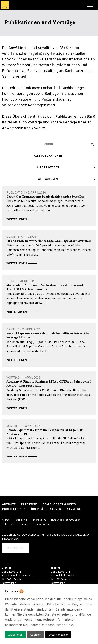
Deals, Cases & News (59, 504)
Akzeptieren (15, 635)
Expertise (29, 504)
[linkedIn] (37, 548)
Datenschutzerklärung (15, 524)
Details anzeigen (59, 635)
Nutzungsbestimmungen (66, 520)
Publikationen (14, 509)
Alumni (6, 520)
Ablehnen (36, 635)
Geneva (56, 568)
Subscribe (16, 548)
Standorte (21, 520)
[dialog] (49, 614)
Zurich (6, 568)
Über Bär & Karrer (46, 509)
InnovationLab (42, 524)
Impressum (39, 520)
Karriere (74, 509)
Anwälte (9, 504)
